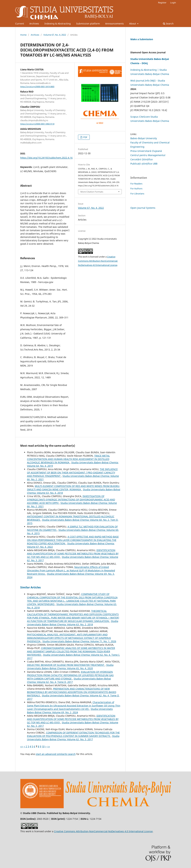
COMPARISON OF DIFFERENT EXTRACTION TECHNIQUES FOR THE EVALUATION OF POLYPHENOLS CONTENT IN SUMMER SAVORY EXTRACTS (73, 734)
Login (173, 3)
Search (168, 24)
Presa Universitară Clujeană (146, 151)
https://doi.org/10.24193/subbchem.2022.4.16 (46, 158)
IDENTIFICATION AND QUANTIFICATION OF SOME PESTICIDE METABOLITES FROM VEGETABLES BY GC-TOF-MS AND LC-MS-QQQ (73, 554)
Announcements (114, 24)
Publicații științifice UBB (144, 164)
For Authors (136, 188)
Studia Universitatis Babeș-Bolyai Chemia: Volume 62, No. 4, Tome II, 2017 (69, 680)
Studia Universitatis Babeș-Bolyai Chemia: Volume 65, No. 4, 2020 (70, 667)
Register (162, 3)
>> (49, 746)
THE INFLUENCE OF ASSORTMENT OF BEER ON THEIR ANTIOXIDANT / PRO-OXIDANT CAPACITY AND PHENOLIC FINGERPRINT (72, 473)
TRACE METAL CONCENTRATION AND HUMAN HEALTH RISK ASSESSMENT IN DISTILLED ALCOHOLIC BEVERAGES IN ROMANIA (68, 459)
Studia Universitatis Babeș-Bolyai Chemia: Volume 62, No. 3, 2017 (73, 738)
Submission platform (88, 24)
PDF (85, 137)
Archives (34, 24)
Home (23, 35)
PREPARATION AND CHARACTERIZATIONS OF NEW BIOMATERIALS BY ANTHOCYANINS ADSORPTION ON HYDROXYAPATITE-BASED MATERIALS (72, 692)
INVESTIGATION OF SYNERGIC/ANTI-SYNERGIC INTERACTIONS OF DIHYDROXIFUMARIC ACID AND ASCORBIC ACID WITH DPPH (71, 500)
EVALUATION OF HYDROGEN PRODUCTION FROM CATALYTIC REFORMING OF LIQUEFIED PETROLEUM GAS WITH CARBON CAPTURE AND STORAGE (70, 675)
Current (20, 24)
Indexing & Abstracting (58, 24)
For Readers (136, 184)
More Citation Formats (92, 192)
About (133, 24)
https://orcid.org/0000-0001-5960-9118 (37, 124)
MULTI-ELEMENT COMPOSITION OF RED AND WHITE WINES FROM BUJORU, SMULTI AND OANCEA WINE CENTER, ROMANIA (73, 488)
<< (22, 746)
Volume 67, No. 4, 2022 (55, 35)
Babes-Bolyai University (144, 138)
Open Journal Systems (143, 208)
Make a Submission (142, 39)
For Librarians (137, 194)
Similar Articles (30, 587)
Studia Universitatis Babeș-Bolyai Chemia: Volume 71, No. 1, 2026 (79, 641)
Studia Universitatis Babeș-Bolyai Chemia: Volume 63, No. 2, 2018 (73, 623)
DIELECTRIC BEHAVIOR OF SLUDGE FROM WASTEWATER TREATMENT (66, 665)
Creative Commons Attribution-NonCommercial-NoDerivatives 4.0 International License (98, 261)
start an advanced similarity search (56, 754)
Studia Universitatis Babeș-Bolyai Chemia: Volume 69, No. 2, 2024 (70, 711)
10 (43, 746)
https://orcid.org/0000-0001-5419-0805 (37, 87)
